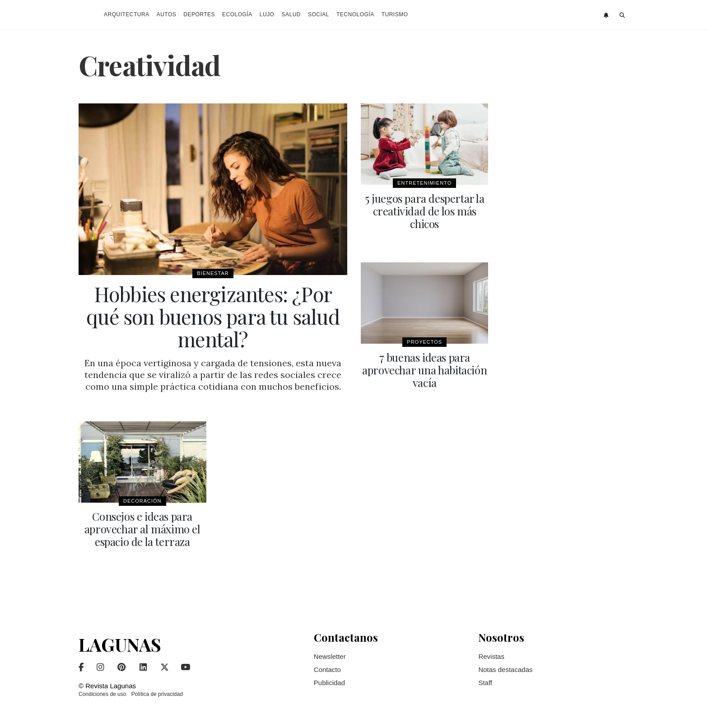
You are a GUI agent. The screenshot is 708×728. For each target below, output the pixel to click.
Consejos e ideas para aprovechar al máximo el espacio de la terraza (142, 529)
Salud (291, 14)
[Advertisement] (566, 239)
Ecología (237, 14)
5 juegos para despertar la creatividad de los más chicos (425, 211)
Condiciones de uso (102, 694)
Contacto (327, 670)
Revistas (491, 656)
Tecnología (355, 14)
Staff (485, 683)
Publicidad (329, 683)
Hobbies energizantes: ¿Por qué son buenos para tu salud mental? (213, 316)
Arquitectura (127, 14)
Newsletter (330, 656)
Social (319, 14)
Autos (167, 14)
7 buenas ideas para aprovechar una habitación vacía (424, 370)
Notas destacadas (505, 670)
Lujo (267, 14)
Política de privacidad (157, 694)
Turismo (395, 14)
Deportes (199, 14)
